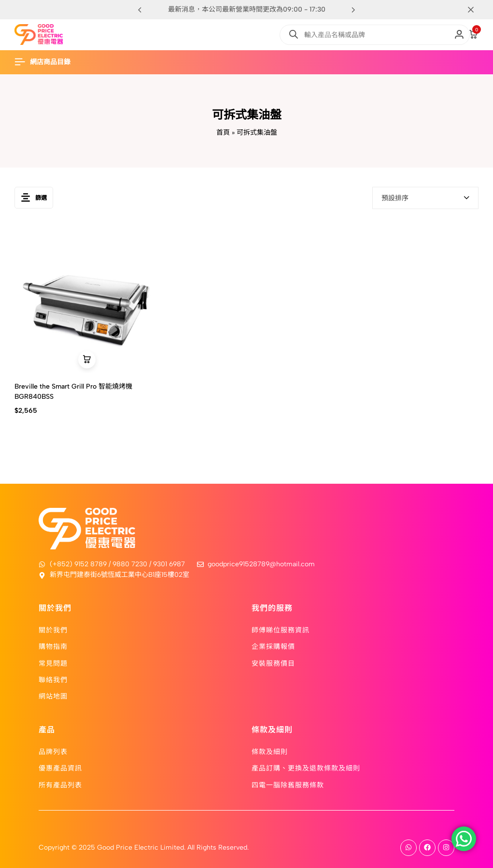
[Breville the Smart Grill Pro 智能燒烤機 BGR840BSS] (87, 301)
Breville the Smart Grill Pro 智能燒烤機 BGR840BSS (73, 392)
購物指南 (53, 646)
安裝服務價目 (273, 663)
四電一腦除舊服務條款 (288, 784)
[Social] (408, 848)
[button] (353, 10)
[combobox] (425, 198)
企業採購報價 (273, 646)
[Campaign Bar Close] (476, 10)
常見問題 (53, 663)
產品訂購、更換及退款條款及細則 (306, 768)
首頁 (223, 133)
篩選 (34, 198)
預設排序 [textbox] (395, 198)
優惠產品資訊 (60, 768)
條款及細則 (270, 751)
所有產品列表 (60, 784)
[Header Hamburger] (47, 62)
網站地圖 (53, 696)
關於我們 (53, 630)
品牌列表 (53, 751)
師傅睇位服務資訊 (281, 630)
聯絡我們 (53, 679)
